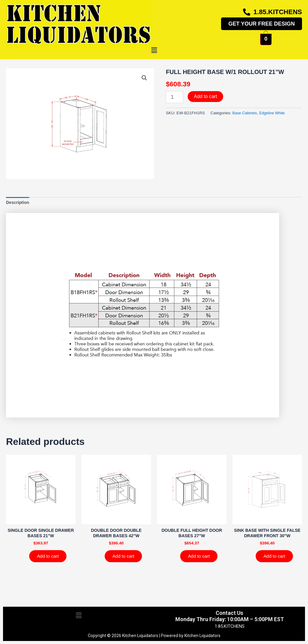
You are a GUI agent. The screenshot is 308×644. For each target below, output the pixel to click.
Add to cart (205, 96)
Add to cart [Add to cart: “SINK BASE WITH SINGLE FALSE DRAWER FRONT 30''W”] (276, 559)
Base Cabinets (245, 113)
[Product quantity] (174, 97)
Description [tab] (18, 203)
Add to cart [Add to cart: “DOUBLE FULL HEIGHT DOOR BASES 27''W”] (201, 559)
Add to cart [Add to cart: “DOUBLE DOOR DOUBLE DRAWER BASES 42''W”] (125, 559)
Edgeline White (275, 113)
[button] (154, 51)
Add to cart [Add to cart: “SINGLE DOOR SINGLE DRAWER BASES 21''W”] (50, 559)
